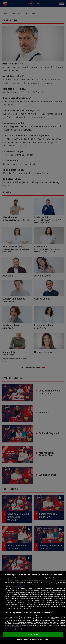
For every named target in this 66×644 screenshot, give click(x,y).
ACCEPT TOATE (33, 635)
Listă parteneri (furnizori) (14, 629)
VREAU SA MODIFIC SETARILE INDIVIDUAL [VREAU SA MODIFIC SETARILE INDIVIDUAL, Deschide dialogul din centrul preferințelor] (33, 640)
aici (21, 600)
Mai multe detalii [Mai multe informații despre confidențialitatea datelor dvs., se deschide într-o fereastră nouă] (18, 586)
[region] (33, 607)
